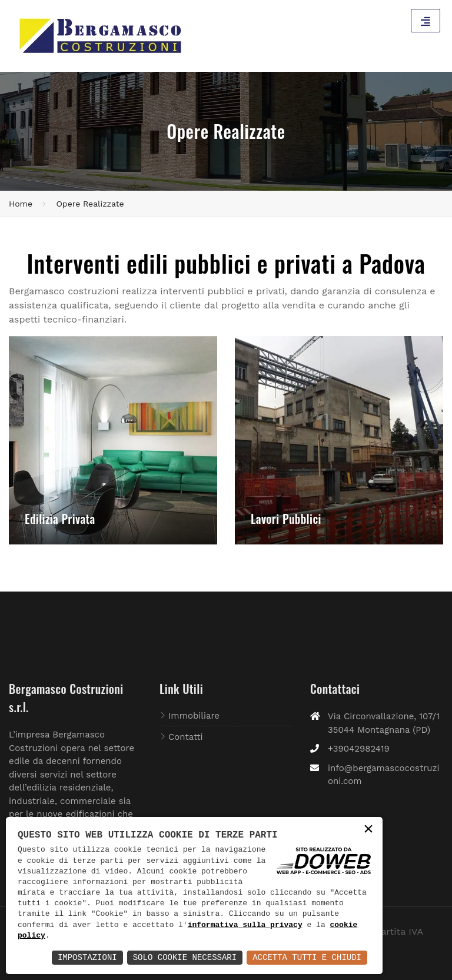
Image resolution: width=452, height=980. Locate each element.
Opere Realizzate (90, 204)
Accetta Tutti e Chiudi (307, 957)
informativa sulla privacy (245, 925)
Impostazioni (87, 957)
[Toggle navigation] (426, 21)
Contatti (186, 737)
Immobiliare (194, 716)
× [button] (368, 830)
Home (21, 204)
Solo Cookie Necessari (185, 957)
